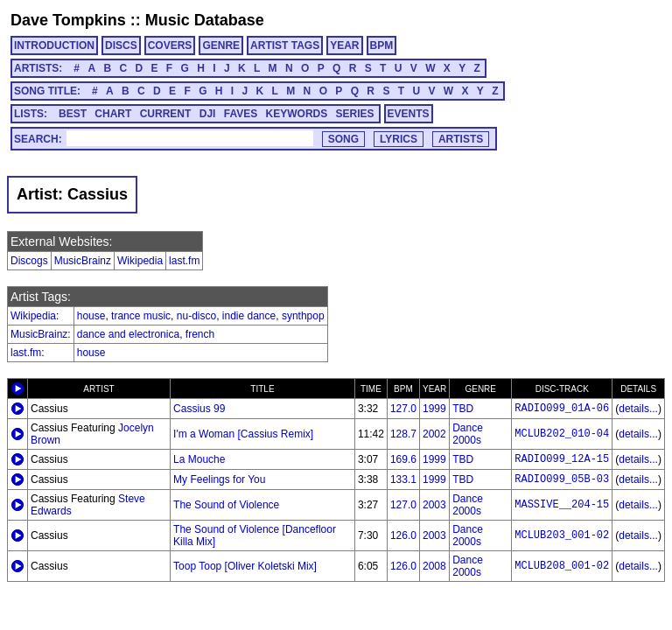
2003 (434, 505)
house (91, 316)
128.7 (403, 434)
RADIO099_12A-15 (562, 459)
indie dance (249, 316)
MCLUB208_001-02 (562, 566)
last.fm (184, 261)
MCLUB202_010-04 (562, 434)
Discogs (29, 261)
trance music (141, 316)
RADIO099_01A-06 (562, 409)
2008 (434, 566)
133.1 (403, 479)
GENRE (221, 45)
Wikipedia (140, 261)
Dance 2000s (468, 434)
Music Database (205, 20)
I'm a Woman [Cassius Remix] (243, 434)
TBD (463, 409)
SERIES (355, 114)
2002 (434, 434)
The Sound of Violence (226, 505)
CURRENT (166, 114)
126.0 (403, 535)
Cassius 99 (199, 409)
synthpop (303, 316)
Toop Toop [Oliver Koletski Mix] (245, 566)
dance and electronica (128, 334)
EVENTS (409, 114)
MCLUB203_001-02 (562, 535)
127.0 (403, 409)
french (200, 334)
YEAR (344, 45)
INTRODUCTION (54, 45)
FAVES (241, 114)
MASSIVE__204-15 (562, 505)
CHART (113, 114)
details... (638, 409)
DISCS (121, 45)
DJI (208, 114)
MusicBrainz (83, 261)
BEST (73, 114)
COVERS (170, 45)
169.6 (403, 459)
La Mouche (199, 459)
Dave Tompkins (68, 20)
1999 (434, 409)
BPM (382, 45)
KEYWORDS (297, 114)
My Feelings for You (219, 479)
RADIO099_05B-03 (562, 479)
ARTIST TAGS (285, 45)
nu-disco (196, 316)
